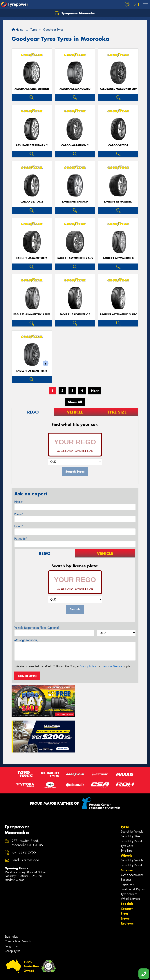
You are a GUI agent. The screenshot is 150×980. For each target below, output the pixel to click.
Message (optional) (26, 640)
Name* (19, 502)
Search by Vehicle (132, 795)
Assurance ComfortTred (32, 89)
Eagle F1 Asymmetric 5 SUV (118, 314)
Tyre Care (127, 810)
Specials (127, 867)
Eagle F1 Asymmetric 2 (32, 258)
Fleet (124, 877)
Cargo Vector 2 (32, 202)
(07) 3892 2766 (24, 816)
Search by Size (130, 800)
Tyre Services (129, 858)
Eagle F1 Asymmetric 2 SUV (75, 258)
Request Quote (27, 676)
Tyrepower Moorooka (75, 13)
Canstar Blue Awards (18, 905)
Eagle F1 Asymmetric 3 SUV (32, 314)
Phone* (19, 514)
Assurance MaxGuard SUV (118, 89)
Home (17, 30)
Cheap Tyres (12, 915)
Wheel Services (131, 862)
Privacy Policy (88, 666)
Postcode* (21, 539)
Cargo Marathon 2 (75, 145)
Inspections (128, 848)
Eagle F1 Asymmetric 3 (118, 258)
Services (127, 834)
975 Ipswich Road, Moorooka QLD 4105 (27, 806)
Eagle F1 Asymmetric (118, 202)
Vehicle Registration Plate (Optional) (37, 628)
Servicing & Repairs (133, 853)
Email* (19, 526)
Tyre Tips (126, 814)
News (125, 882)
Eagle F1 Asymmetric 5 (75, 314)
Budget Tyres (12, 910)
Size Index (11, 900)
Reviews (127, 887)
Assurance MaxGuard (75, 89)
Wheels (126, 819)
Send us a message (25, 824)
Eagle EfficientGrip (75, 202)
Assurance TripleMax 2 (32, 145)
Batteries (126, 843)
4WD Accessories (132, 839)
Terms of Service (112, 666)
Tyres (125, 790)
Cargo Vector (118, 145)
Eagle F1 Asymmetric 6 (32, 371)
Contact (127, 872)
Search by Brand (131, 805)
